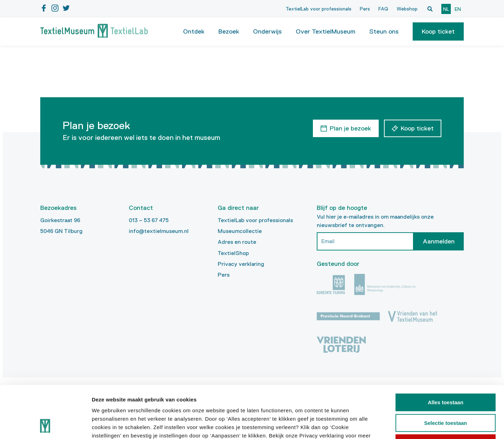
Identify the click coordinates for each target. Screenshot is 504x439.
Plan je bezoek (350, 128)
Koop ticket (438, 31)
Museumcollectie (240, 231)
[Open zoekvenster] (430, 9)
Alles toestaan (446, 353)
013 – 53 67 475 (149, 220)
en (458, 9)
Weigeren (445, 394)
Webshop (407, 9)
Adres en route (237, 242)
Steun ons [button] (384, 31)
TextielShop (233, 253)
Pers (365, 9)
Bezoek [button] (229, 31)
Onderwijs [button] (267, 31)
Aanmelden (439, 241)
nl (446, 9)
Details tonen (378, 425)
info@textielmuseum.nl (159, 231)
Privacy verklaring (241, 264)
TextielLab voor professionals (318, 9)
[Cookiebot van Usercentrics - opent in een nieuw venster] (45, 425)
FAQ (383, 9)
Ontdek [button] (194, 31)
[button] (438, 31)
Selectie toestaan (446, 374)
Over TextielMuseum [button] (325, 31)
